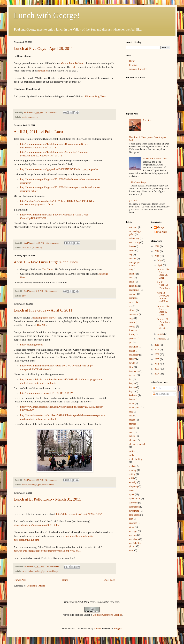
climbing (133, 286)
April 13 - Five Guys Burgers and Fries (46, 262)
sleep (35, 117)
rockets (133, 466)
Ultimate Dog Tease (96, 96)
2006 (157, 364)
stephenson (134, 507)
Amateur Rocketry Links (155, 159)
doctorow (134, 314)
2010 (157, 345)
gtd (131, 343)
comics (133, 298)
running (133, 470)
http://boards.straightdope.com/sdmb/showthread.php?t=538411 (47, 551)
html (131, 367)
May (160, 260)
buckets (133, 259)
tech (131, 519)
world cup (53, 571)
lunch (132, 404)
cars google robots (135, 264)
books (24, 117)
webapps (133, 531)
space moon (135, 499)
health (132, 351)
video (75, 67)
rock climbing (48, 485)
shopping (133, 486)
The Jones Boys (138, 182)
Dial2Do (42, 325)
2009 (157, 350)
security (133, 482)
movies (133, 424)
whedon (133, 535)
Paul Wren (162, 232)
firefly (132, 335)
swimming (38, 248)
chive (24, 296)
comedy (133, 294)
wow (131, 550)
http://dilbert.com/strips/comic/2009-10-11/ (36, 525)
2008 (157, 354)
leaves (132, 399)
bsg (131, 255)
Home (65, 580)
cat (131, 270)
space (132, 494)
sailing (132, 474)
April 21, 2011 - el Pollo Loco (38, 132)
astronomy (134, 238)
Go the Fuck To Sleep (73, 63)
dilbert (31, 571)
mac (131, 412)
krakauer (133, 395)
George (161, 227)
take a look (134, 515)
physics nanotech (137, 444)
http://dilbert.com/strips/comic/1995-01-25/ (79, 514)
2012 (157, 251)
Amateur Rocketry (138, 69)
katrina (132, 387)
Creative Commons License (107, 615)
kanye (132, 383)
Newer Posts (20, 580)
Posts (157, 388)
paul (131, 432)
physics (45, 571)
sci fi (132, 478)
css (131, 306)
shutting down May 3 (44, 318)
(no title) (147, 120)
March (161, 334)
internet (133, 375)
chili (24, 248)
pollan (29, 248)
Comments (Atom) (36, 586)
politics (133, 451)
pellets (38, 571)
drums (132, 322)
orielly (132, 428)
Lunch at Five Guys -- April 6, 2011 (43, 310)
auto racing (135, 242)
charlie (132, 274)
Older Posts (109, 580)
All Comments (161, 394)
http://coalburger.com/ (32, 345)
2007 (157, 359)
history (132, 359)
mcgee (132, 420)
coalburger (33, 485)
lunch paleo (135, 408)
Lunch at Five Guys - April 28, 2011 (43, 48)
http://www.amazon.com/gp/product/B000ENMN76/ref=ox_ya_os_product (60, 169)
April (160, 265)
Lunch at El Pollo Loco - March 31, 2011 (47, 499)
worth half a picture (135, 545)
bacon (24, 571)
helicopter (134, 355)
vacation (133, 523)
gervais (133, 339)
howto (132, 363)
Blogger (118, 629)
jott (40, 485)
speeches (43, 71)
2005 (157, 369)
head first (134, 347)
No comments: (52, 112)
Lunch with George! (47, 15)
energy (132, 326)
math (132, 416)
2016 (157, 246)
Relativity (134, 65)
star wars (133, 503)
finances (133, 331)
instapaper (134, 371)
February (162, 339)
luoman (97, 629)
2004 (157, 374)
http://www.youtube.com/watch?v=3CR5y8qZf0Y (47, 393)
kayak (132, 391)
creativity (134, 302)
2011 (157, 256)
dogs (30, 117)
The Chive (48, 269)
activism (133, 227)
